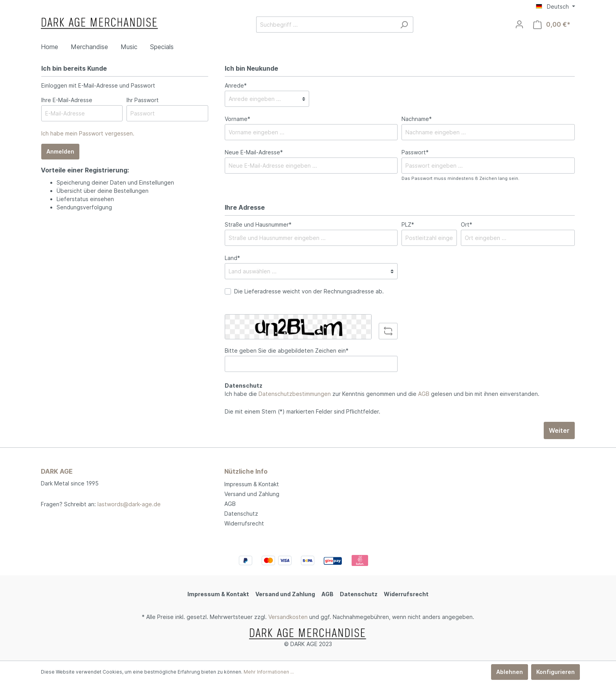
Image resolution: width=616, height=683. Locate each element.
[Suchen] (404, 25)
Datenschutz (241, 514)
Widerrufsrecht (244, 523)
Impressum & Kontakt (252, 484)
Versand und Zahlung (252, 494)
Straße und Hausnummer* (258, 224)
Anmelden (60, 151)
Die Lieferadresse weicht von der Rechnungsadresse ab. (309, 291)
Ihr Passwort (143, 100)
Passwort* (415, 152)
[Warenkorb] (552, 25)
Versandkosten (288, 617)
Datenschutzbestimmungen (295, 394)
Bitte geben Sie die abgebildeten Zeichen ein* (287, 351)
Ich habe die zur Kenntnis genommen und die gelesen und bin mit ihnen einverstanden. (382, 394)
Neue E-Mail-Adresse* (254, 152)
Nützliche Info (246, 471)
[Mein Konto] (519, 24)
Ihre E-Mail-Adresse (67, 100)
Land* (232, 258)
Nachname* (417, 119)
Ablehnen (510, 672)
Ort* (467, 224)
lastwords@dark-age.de (129, 504)
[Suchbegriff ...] (326, 25)
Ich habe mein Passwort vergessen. (88, 133)
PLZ (408, 224)
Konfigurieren (555, 672)
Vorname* (237, 119)
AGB (424, 394)
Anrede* (236, 85)
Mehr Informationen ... (269, 672)
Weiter (559, 430)
